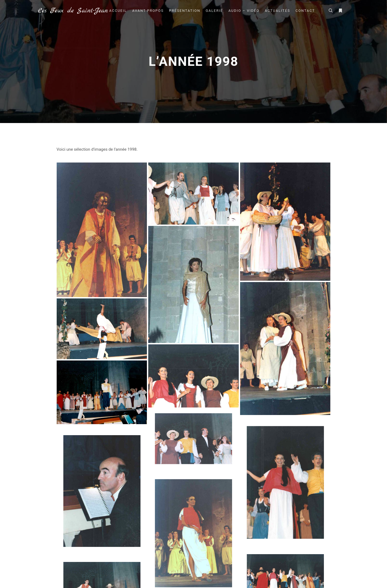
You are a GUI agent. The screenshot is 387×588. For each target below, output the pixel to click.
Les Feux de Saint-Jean (65, 11)
